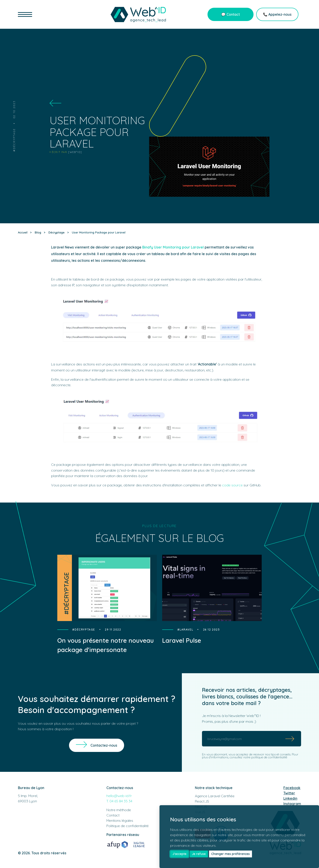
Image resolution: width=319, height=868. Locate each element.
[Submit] (290, 739)
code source (232, 485)
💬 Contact (231, 14)
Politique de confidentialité (128, 826)
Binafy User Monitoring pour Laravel (173, 247)
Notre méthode (119, 810)
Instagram (292, 804)
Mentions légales (120, 820)
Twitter (289, 793)
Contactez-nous (104, 745)
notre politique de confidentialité (265, 757)
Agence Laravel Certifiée (215, 796)
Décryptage (14, 139)
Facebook (292, 788)
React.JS (202, 801)
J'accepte (179, 854)
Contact (113, 815)
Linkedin (290, 798)
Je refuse (199, 854)
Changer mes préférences (231, 854)
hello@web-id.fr (119, 796)
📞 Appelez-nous (277, 14)
